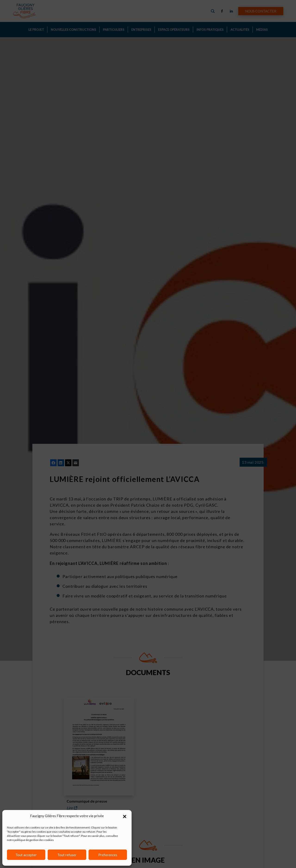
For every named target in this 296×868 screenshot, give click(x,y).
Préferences (108, 855)
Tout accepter (26, 855)
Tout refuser (67, 855)
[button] (125, 816)
